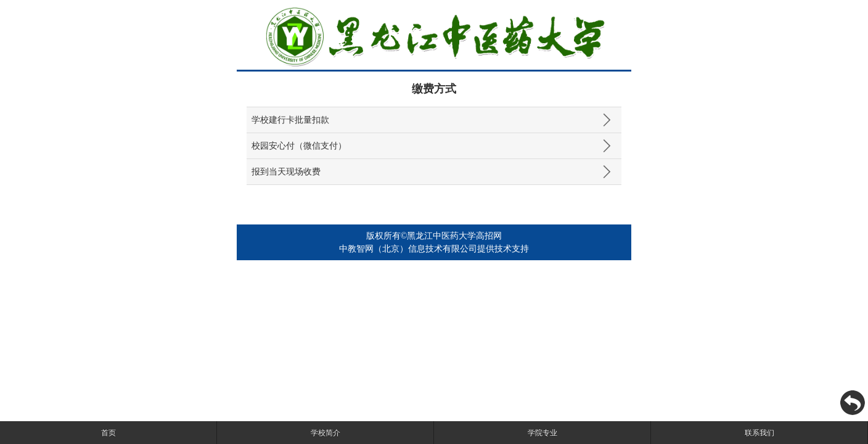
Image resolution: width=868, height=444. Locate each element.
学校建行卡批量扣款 (290, 120)
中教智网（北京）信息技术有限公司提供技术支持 (434, 249)
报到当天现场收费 (286, 172)
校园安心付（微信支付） (299, 146)
